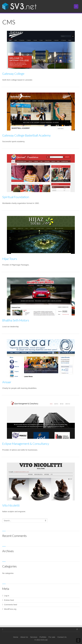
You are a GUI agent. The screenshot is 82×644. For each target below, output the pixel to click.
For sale (52, 637)
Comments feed (11, 605)
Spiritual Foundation (16, 197)
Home (16, 637)
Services (34, 637)
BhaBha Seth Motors (16, 320)
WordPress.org (10, 609)
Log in (7, 596)
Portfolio (43, 637)
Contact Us (62, 637)
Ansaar (7, 382)
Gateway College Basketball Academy (26, 135)
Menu (78, 6)
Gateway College (13, 74)
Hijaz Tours (10, 259)
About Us (24, 637)
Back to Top (78, 640)
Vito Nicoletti (11, 505)
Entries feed (9, 600)
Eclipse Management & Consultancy (26, 444)
